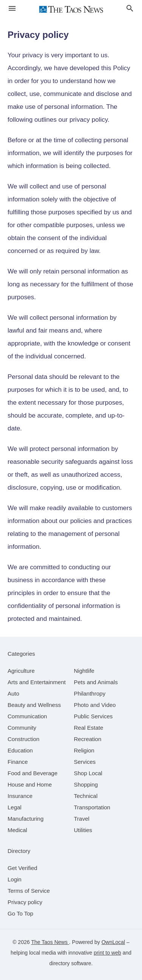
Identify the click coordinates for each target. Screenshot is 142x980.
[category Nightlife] (84, 671)
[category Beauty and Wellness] (34, 705)
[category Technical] (86, 796)
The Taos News (50, 942)
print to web (107, 953)
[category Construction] (23, 739)
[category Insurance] (20, 796)
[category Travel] (82, 819)
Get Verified (22, 868)
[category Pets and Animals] (96, 682)
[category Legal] (15, 807)
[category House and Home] (30, 784)
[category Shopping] (86, 784)
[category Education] (20, 750)
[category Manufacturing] (26, 819)
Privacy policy (25, 902)
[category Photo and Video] (95, 705)
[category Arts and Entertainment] (37, 682)
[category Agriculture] (21, 671)
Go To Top (20, 913)
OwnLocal (113, 942)
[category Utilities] (83, 830)
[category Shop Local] (88, 773)
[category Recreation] (88, 739)
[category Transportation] (92, 807)
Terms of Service (29, 891)
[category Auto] (13, 693)
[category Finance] (18, 762)
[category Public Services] (93, 716)
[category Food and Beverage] (33, 773)
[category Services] (85, 762)
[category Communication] (27, 716)
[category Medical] (17, 830)
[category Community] (22, 728)
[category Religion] (84, 750)
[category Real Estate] (89, 728)
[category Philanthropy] (90, 693)
